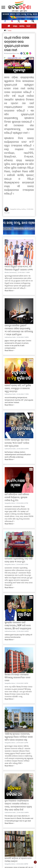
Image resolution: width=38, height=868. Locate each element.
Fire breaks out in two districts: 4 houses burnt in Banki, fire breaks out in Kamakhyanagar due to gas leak (19, 818)
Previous (31, 26)
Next (35, 26)
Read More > (9, 291)
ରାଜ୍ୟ (15, 26)
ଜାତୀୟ (22, 26)
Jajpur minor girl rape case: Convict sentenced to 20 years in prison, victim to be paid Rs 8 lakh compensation (18, 344)
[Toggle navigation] (33, 21)
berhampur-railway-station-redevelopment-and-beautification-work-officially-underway (18, 454)
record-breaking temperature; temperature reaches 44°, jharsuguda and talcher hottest (19, 400)
